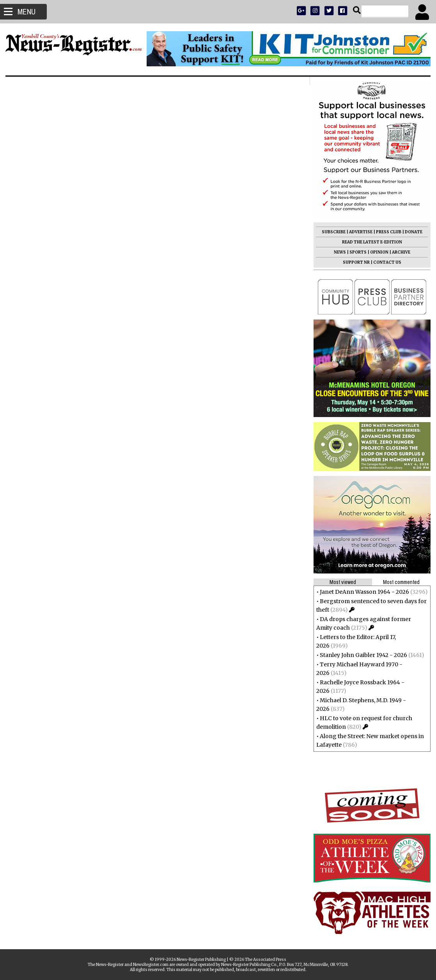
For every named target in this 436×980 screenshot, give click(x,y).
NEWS (338, 252)
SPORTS (356, 252)
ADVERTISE (358, 232)
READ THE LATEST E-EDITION (370, 242)
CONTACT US (385, 262)
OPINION (377, 252)
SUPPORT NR (354, 262)
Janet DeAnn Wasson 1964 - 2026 (362, 592)
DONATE (411, 232)
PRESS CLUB (386, 232)
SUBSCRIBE (331, 232)
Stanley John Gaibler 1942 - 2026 (361, 655)
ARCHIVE (399, 252)
